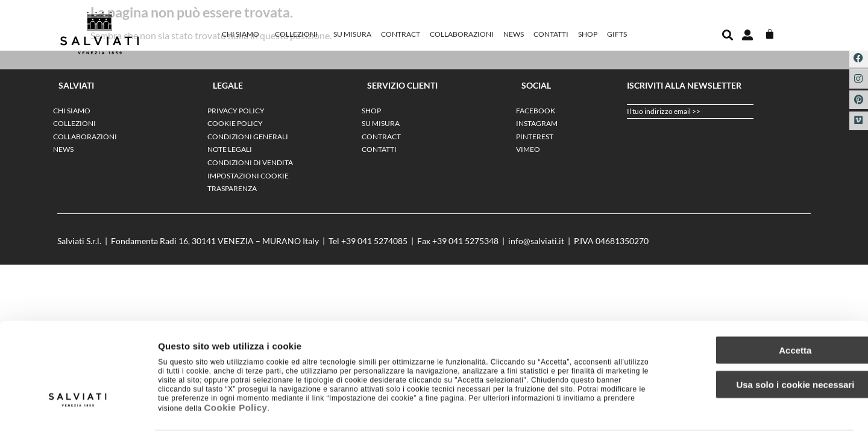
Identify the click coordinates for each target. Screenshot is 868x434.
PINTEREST (535, 137)
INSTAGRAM (537, 123)
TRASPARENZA (232, 188)
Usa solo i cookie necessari (767, 340)
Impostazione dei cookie (655, 410)
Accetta (767, 306)
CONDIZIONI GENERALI (248, 137)
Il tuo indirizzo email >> (664, 111)
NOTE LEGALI (230, 149)
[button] (728, 35)
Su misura (352, 34)
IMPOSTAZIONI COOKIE (248, 176)
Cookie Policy (236, 363)
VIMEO (528, 149)
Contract (401, 34)
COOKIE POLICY (235, 123)
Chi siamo (244, 34)
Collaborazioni (462, 34)
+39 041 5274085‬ (374, 241)
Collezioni (299, 34)
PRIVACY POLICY (236, 111)
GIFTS (617, 34)
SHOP (588, 34)
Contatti (551, 34)
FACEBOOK (536, 111)
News (514, 34)
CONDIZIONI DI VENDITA (250, 162)
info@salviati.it (536, 241)
